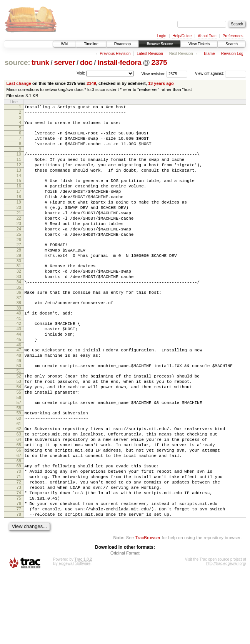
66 (19, 507)
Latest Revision (150, 54)
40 (19, 348)
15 (19, 192)
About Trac (207, 36)
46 (19, 385)
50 (19, 408)
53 (19, 426)
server (64, 62)
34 (19, 313)
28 (19, 275)
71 (19, 538)
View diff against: (221, 74)
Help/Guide (182, 36)
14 (19, 187)
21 (19, 231)
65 (19, 500)
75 (19, 564)
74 (19, 557)
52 (19, 420)
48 (19, 397)
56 (19, 446)
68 (19, 520)
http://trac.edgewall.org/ (226, 634)
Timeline (91, 44)
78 (19, 583)
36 (19, 324)
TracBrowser (148, 608)
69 (19, 525)
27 (19, 269)
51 (19, 415)
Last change (19, 83)
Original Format (125, 623)
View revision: (153, 74)
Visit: (81, 73)
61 (19, 475)
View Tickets (199, 44)
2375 (159, 62)
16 (19, 199)
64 (19, 493)
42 (19, 359)
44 (19, 372)
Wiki (64, 44)
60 (19, 469)
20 (19, 225)
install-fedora (119, 62)
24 (19, 251)
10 (19, 161)
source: (17, 62)
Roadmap (122, 44)
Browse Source (160, 44)
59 (19, 462)
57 (19, 451)
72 (19, 544)
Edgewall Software (74, 634)
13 (19, 180)
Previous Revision (115, 54)
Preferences (233, 36)
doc (86, 62)
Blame (209, 54)
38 (19, 336)
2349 (91, 83)
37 (19, 331)
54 (19, 433)
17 (19, 205)
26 (19, 264)
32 (19, 300)
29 (19, 282)
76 (19, 570)
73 (19, 551)
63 (19, 487)
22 (19, 238)
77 (19, 577)
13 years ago (161, 83)
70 (19, 531)
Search (232, 44)
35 (19, 320)
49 (19, 403)
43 (19, 366)
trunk (40, 62)
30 (19, 288)
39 (19, 343)
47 (19, 390)
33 (19, 306)
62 (19, 480)
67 (19, 513)
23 (19, 244)
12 (19, 174)
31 (19, 293)
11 (19, 167)
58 (19, 457)
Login (162, 36)
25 (19, 257)
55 (19, 439)
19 (19, 218)
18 (19, 212)
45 (19, 379)
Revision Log (232, 54)
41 (19, 354)
